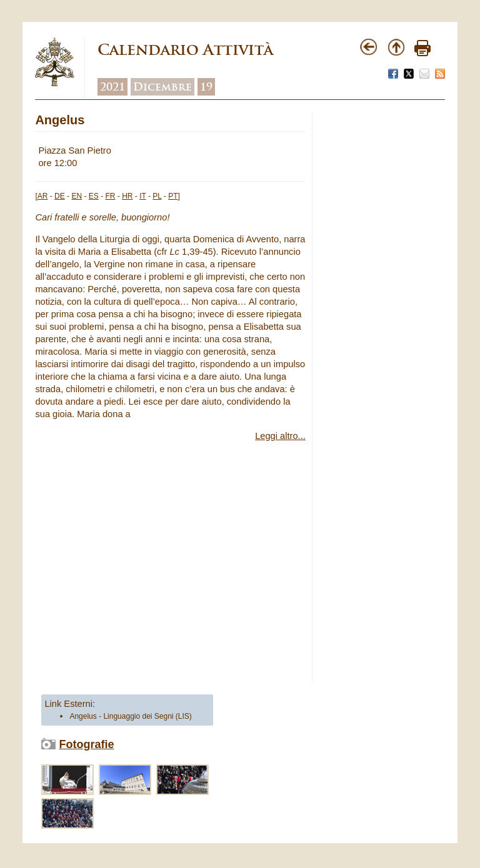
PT (173, 196)
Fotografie (86, 744)
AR (43, 196)
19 (206, 87)
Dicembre (162, 87)
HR (127, 196)
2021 (112, 87)
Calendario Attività (185, 50)
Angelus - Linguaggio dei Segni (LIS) (130, 716)
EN (77, 196)
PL (157, 196)
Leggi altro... (280, 436)
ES (94, 196)
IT (142, 196)
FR (110, 196)
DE (60, 196)
